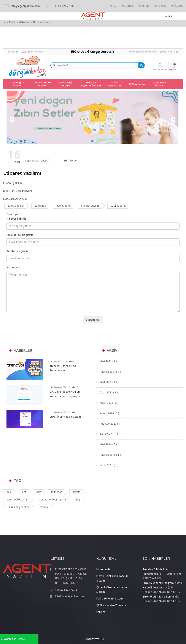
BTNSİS (128, 6)
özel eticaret (118, 206)
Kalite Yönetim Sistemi (110, 599)
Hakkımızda (103, 569)
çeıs (9, 492)
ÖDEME (177, 6)
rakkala (44, 507)
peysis (76, 492)
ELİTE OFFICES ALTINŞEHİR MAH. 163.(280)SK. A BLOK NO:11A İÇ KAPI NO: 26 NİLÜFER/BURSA (71, 576)
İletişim (101, 612)
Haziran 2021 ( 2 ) (109, 372)
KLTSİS (144, 6)
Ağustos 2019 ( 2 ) (109, 434)
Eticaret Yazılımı (42, 22)
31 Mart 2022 (58, 362)
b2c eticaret (64, 206)
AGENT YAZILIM (95, 639)
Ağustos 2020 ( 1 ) (109, 424)
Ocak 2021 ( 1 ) (107, 393)
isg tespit (57, 492)
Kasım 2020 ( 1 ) (108, 413)
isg (78, 500)
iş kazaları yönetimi (18, 507)
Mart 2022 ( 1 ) (107, 361)
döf (24, 492)
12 (75, 387)
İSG (113, 6)
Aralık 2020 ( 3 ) (107, 403)
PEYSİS (160, 6)
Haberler (24, 22)
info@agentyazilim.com (69, 596)
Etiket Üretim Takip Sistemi (66, 417)
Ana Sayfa (9, 22)
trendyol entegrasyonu (52, 500)
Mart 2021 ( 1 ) (107, 382)
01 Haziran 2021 (59, 412)
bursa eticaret (16, 206)
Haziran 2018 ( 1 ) (109, 455)
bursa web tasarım (17, 500)
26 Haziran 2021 (59, 387)
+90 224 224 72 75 (66, 590)
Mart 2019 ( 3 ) (107, 444)
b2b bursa (40, 206)
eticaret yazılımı (91, 206)
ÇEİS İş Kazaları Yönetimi (111, 605)
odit (39, 492)
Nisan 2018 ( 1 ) (107, 465)
